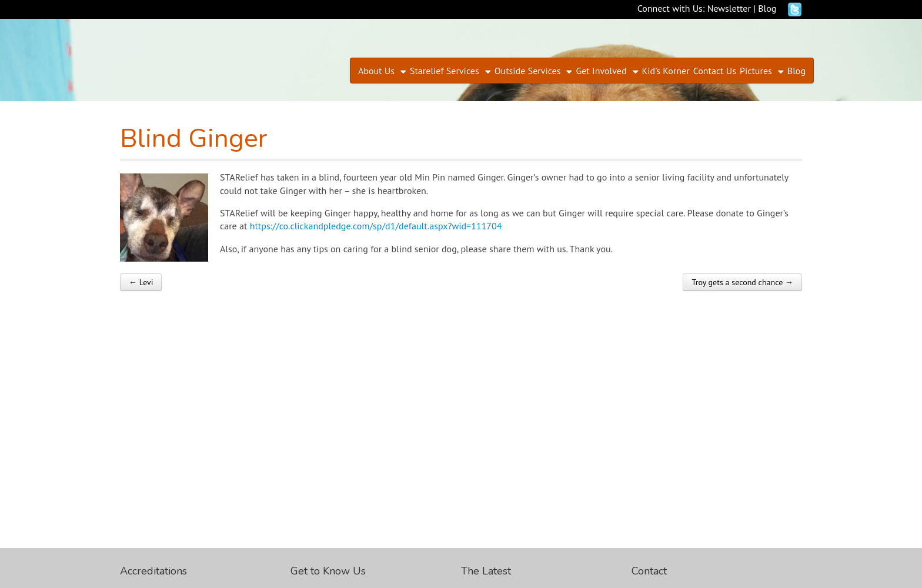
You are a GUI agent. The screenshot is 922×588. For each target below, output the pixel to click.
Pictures (756, 71)
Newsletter (729, 8)
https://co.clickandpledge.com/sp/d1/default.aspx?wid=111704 (376, 226)
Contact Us (715, 71)
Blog (767, 8)
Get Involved (601, 71)
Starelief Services (445, 71)
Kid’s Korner (666, 71)
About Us (376, 71)
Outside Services (528, 71)
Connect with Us (670, 8)
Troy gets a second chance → (742, 282)
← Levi (141, 282)
